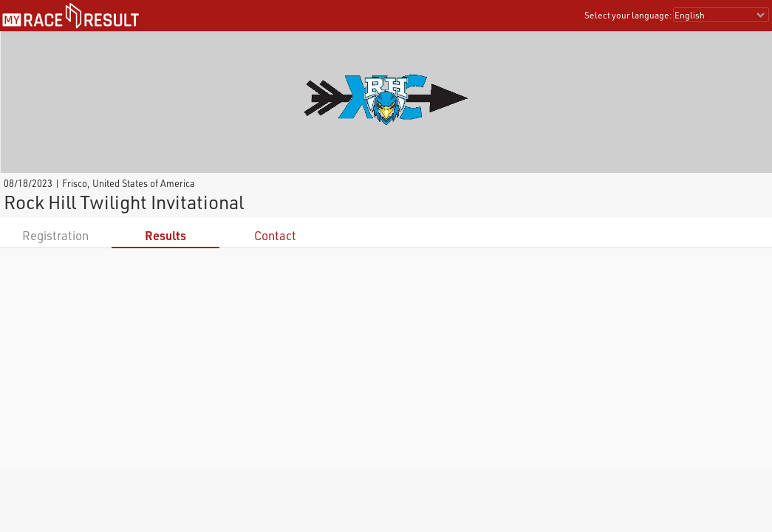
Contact (275, 235)
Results (165, 235)
